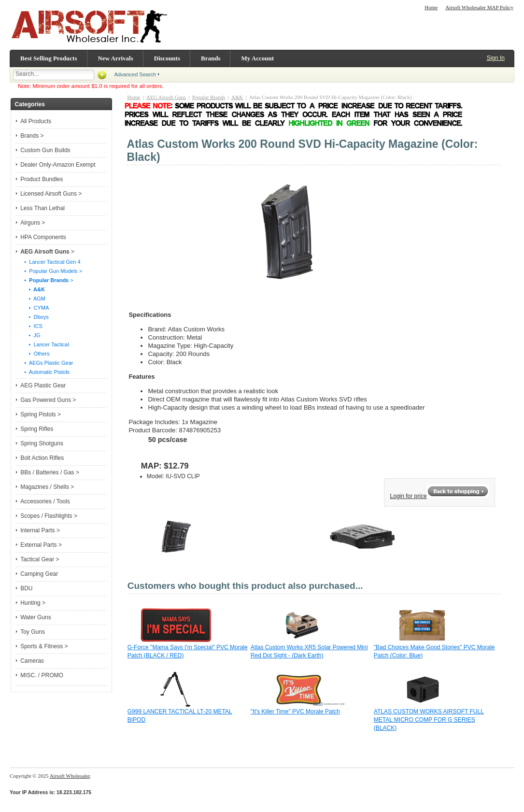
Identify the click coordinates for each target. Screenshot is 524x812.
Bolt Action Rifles (42, 458)
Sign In (496, 58)
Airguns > (33, 223)
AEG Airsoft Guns (166, 97)
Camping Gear (39, 574)
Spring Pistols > (41, 414)
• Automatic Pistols (45, 372)
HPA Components (43, 237)
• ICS (31, 326)
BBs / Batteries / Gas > (50, 472)
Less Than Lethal (42, 208)
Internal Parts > (40, 530)
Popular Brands (209, 97)
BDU (26, 588)
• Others (35, 354)
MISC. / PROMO (42, 675)
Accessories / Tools (45, 501)
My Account (257, 58)
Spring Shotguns (42, 443)
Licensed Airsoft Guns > (51, 194)
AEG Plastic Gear (43, 385)
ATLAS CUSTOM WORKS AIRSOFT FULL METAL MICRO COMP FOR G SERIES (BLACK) (429, 720)
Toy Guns (33, 632)
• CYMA (34, 308)
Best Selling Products (49, 58)
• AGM (33, 299)
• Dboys (34, 317)
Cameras (32, 661)
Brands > (32, 136)
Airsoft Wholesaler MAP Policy (479, 7)
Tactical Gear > (40, 559)
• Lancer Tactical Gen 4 (50, 262)
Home (431, 7)
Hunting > (33, 603)
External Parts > (41, 545)
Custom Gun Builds (45, 150)
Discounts (167, 58)
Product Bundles (42, 179)
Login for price (409, 496)
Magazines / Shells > (47, 487)
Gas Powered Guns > (48, 400)
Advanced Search (135, 74)
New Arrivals (116, 58)
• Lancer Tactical (44, 344)
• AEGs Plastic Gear (46, 363)
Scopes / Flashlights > (49, 516)
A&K (237, 97)
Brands (211, 58)
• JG (30, 335)
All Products (36, 121)
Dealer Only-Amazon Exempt (58, 165)
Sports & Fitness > (44, 646)
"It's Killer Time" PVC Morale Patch (295, 712)
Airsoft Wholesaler (70, 776)
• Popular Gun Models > (51, 271)
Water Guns (36, 617)
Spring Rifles (37, 429)
